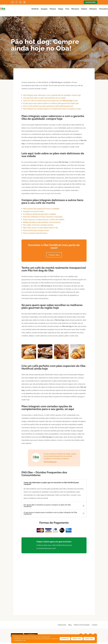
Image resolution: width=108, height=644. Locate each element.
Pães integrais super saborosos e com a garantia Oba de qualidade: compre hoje (52, 92)
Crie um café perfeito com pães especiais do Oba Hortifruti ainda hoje (48, 103)
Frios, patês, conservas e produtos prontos (38, 222)
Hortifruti (35, 9)
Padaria (84, 9)
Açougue (44, 9)
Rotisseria (93, 9)
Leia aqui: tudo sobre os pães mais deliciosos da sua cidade (44, 95)
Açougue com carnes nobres (33, 208)
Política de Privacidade (82, 622)
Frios (67, 9)
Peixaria (53, 9)
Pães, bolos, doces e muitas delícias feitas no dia (40, 225)
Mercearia (75, 9)
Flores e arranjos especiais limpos (35, 230)
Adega (61, 9)
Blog (70, 622)
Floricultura (104, 9)
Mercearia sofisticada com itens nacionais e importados (43, 214)
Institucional (62, 622)
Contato (95, 622)
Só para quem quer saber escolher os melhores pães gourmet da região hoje (51, 100)
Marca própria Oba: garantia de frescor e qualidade (41, 206)
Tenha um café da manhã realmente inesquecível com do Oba (50, 98)
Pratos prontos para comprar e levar (36, 227)
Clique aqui (54, 252)
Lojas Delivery (90, 2)
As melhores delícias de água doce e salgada (39, 211)
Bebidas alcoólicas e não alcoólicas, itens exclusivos (42, 219)
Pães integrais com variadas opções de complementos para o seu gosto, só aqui (52, 106)
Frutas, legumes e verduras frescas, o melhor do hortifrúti (44, 216)
